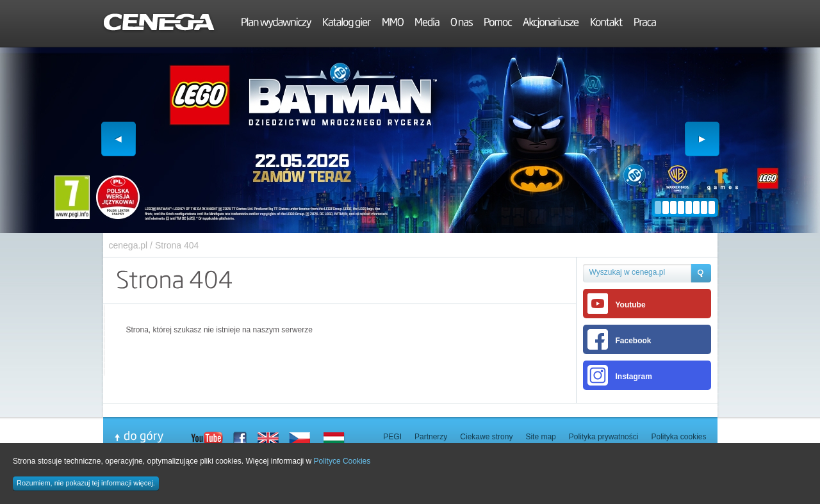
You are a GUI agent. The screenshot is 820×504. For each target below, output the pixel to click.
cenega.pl (128, 245)
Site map (540, 437)
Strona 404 (177, 245)
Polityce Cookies (342, 461)
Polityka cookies (678, 437)
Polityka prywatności (604, 437)
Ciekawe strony (486, 437)
